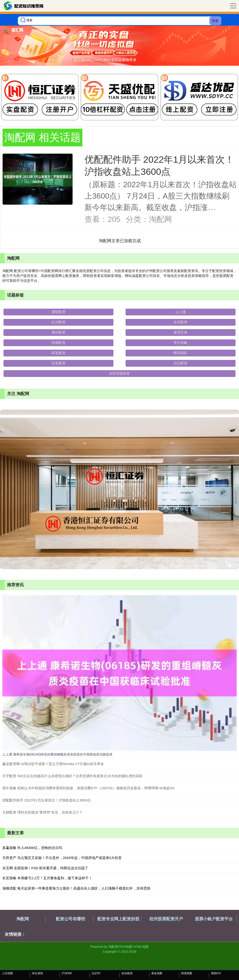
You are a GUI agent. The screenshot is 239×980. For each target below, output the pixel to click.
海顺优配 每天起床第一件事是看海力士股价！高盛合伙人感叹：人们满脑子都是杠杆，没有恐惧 (76, 888)
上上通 (181, 312)
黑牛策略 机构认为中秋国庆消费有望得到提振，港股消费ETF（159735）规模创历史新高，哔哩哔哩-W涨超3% (88, 788)
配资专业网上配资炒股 (118, 919)
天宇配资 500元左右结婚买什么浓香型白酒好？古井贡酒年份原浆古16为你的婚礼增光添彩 (72, 776)
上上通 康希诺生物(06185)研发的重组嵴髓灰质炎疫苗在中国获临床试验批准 (57, 754)
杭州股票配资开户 (166, 919)
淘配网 (23, 919)
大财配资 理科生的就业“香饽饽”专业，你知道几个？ (42, 812)
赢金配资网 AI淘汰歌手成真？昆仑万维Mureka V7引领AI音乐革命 (53, 764)
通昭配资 (59, 312)
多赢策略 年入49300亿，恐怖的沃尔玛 (32, 848)
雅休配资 (59, 332)
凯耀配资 (59, 343)
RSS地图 (126, 947)
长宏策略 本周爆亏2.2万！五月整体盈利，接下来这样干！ (47, 878)
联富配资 (59, 353)
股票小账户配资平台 (214, 919)
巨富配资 (59, 363)
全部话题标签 (119, 373)
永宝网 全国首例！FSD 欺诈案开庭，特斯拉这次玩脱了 (45, 868)
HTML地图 (141, 947)
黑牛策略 (180, 343)
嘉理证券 (180, 332)
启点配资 (180, 363)
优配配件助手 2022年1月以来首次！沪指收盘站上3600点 (47, 800)
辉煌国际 (180, 353)
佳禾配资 (180, 322)
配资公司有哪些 (70, 919)
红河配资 (59, 322)
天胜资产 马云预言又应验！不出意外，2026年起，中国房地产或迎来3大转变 (62, 858)
